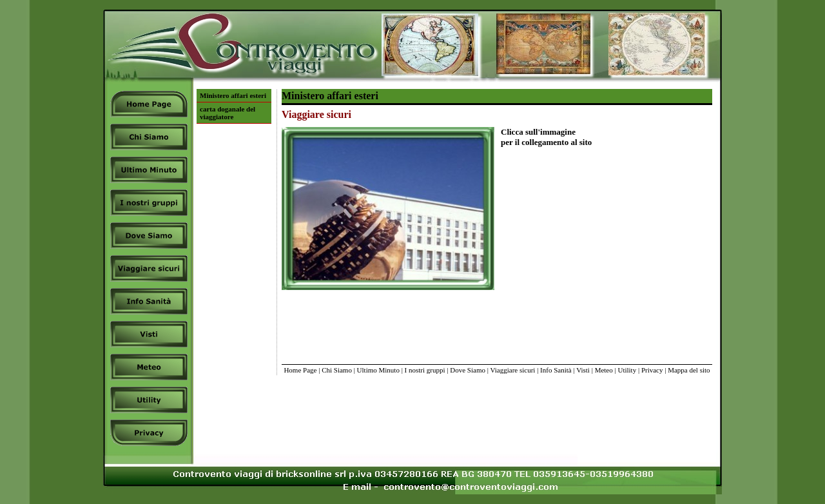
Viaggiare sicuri (512, 370)
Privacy (652, 370)
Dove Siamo (468, 370)
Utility (627, 370)
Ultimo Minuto (378, 370)
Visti (583, 370)
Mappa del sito (689, 370)
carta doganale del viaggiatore (228, 113)
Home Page (300, 370)
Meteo (604, 370)
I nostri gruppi (425, 370)
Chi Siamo (337, 370)
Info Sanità (556, 370)
